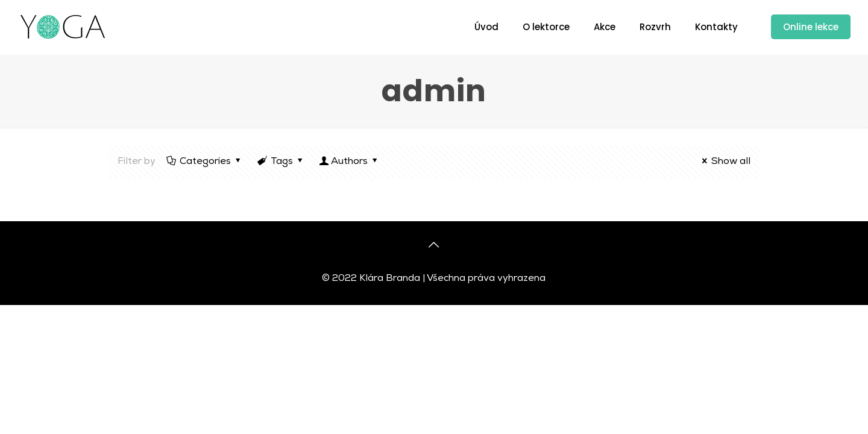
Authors (350, 162)
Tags (281, 162)
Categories (205, 162)
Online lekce (811, 27)
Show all (724, 162)
